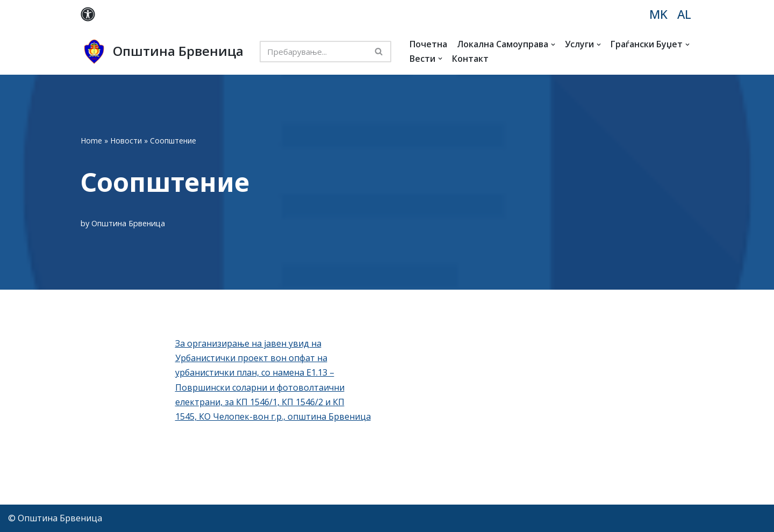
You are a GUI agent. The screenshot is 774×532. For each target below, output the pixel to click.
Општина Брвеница (128, 223)
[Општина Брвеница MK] (162, 52)
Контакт (470, 59)
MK (658, 14)
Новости (126, 141)
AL (684, 14)
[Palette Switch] (88, 14)
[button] (553, 45)
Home (91, 141)
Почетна (428, 44)
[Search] (313, 52)
